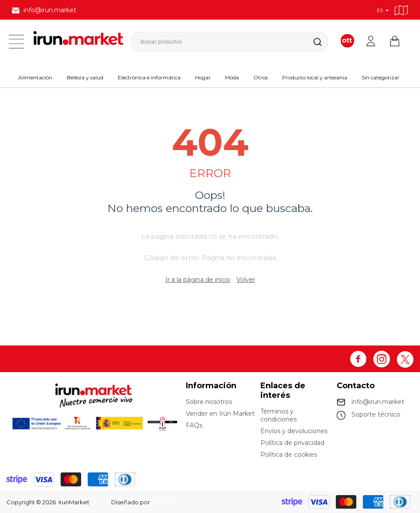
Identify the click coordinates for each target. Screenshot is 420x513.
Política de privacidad (292, 443)
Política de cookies (289, 455)
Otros (261, 77)
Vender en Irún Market (220, 414)
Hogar (203, 77)
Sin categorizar (381, 77)
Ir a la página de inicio (198, 280)
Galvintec (166, 502)
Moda (232, 77)
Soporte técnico (376, 414)
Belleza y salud (85, 77)
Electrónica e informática (149, 77)
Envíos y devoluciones (294, 431)
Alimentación (35, 77)
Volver (246, 280)
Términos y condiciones (278, 415)
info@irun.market (378, 402)
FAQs (194, 425)
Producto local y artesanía (315, 77)
